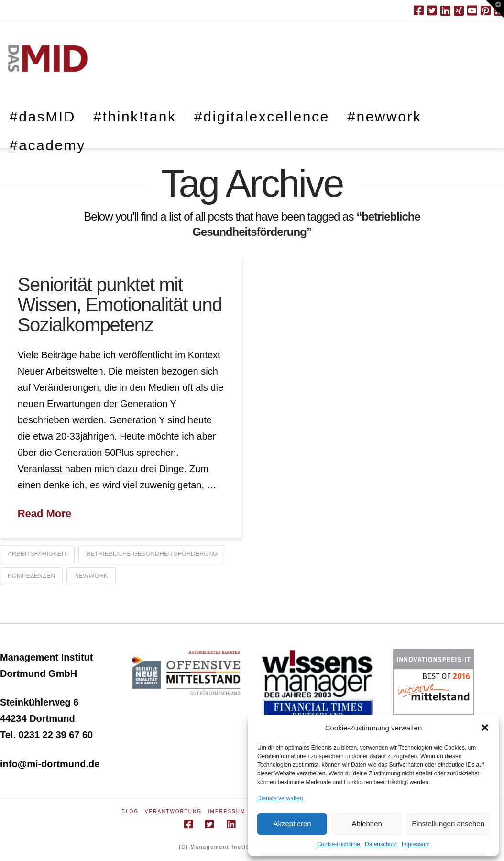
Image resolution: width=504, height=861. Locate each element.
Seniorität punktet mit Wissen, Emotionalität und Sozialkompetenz (120, 305)
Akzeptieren (292, 823)
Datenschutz (381, 844)
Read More (44, 513)
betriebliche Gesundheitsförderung (152, 554)
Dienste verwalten (280, 798)
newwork (91, 576)
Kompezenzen (31, 576)
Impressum (416, 844)
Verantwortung (173, 811)
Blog (130, 811)
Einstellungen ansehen (448, 823)
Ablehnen (367, 823)
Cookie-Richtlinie (339, 844)
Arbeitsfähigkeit (37, 554)
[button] (485, 728)
